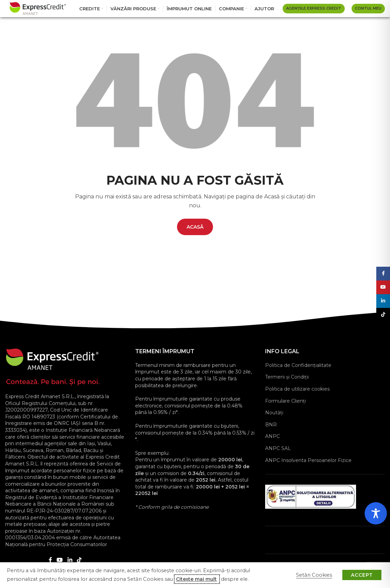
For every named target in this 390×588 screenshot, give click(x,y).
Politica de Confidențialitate (298, 365)
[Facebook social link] (50, 560)
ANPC (273, 436)
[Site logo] (38, 8)
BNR (271, 425)
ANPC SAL (278, 448)
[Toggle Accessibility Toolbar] (376, 513)
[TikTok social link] (79, 560)
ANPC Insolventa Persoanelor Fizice (308, 460)
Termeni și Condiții (287, 377)
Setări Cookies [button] (314, 575)
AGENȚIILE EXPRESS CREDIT (314, 8)
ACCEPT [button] (362, 575)
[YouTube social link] (60, 560)
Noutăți (274, 413)
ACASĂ (195, 227)
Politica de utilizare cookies (297, 389)
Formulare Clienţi (286, 401)
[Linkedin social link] (70, 560)
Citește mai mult (196, 579)
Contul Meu (368, 8)
